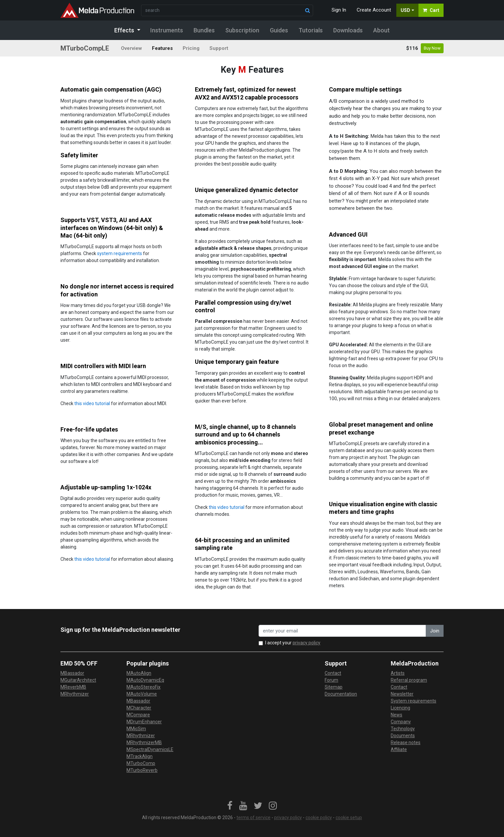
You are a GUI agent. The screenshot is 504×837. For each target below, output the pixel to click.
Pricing (191, 48)
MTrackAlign (140, 756)
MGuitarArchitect (78, 680)
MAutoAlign (139, 673)
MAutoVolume (142, 694)
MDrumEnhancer (144, 722)
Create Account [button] (374, 10)
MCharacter (139, 708)
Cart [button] (431, 10)
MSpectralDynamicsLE (150, 749)
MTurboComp (141, 763)
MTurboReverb (142, 770)
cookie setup (349, 818)
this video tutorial (92, 403)
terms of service (253, 818)
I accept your (293, 643)
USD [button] (405, 10)
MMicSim (136, 729)
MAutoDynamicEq (145, 680)
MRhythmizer (75, 694)
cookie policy (319, 818)
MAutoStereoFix (144, 687)
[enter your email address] (342, 631)
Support (219, 48)
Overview (131, 48)
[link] (230, 806)
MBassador (72, 673)
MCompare (138, 715)
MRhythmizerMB (144, 742)
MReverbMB (73, 687)
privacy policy (306, 643)
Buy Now (432, 48)
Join (435, 631)
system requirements (120, 253)
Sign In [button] (339, 10)
